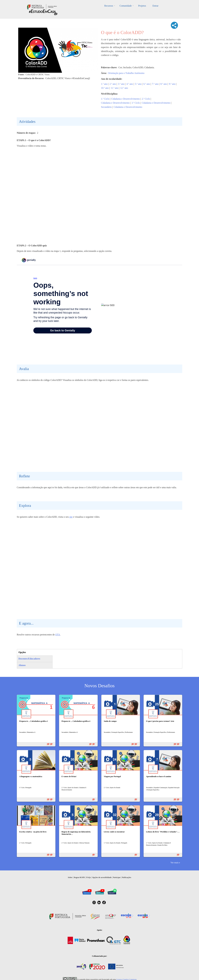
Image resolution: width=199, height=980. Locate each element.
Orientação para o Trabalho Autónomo (126, 73)
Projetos (142, 6)
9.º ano (172, 84)
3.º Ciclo (136, 103)
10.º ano (105, 88)
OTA (58, 635)
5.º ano (138, 84)
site (71, 517)
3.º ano (121, 84)
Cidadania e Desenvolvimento (126, 99)
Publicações (126, 877)
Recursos (109, 6)
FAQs (89, 877)
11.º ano (114, 88)
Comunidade (126, 6)
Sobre (70, 877)
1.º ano (104, 84)
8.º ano (164, 84)
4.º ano (130, 84)
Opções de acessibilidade (102, 877)
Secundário (106, 107)
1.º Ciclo (105, 99)
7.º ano (155, 84)
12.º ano (124, 88)
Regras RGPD (79, 877)
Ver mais (175, 862)
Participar (117, 877)
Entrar (155, 6)
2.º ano (113, 84)
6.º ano (147, 84)
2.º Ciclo (146, 99)
